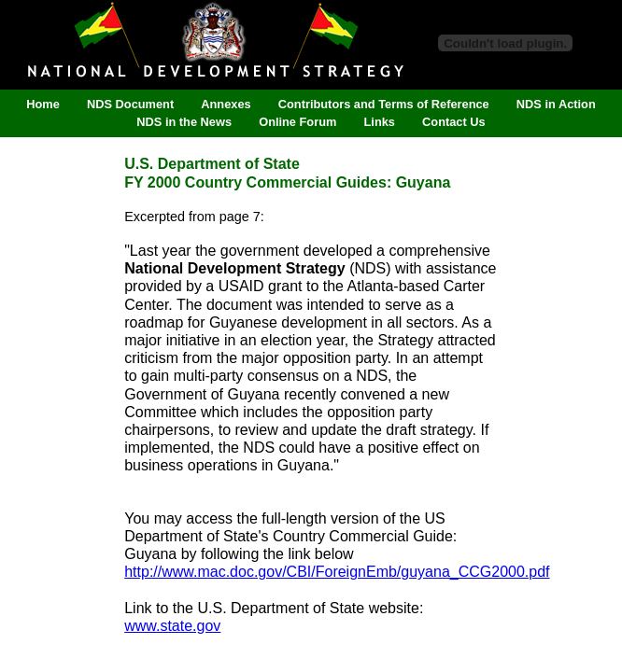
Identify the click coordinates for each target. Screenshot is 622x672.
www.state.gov (172, 626)
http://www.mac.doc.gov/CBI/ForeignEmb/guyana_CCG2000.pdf (337, 572)
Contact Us (454, 123)
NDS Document (130, 104)
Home (43, 104)
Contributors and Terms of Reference (384, 104)
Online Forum (297, 123)
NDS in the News (184, 123)
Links (380, 123)
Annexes (226, 104)
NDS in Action (556, 104)
